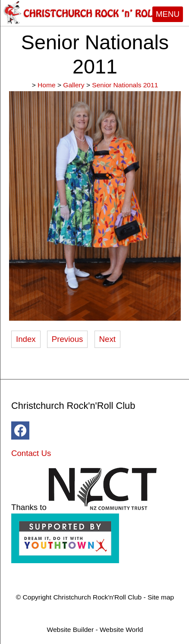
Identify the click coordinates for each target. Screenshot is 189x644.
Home (46, 85)
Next (107, 339)
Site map (161, 597)
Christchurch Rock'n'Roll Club (97, 597)
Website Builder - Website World (95, 630)
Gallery (74, 85)
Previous (68, 339)
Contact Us (31, 453)
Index (26, 339)
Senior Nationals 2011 (125, 85)
